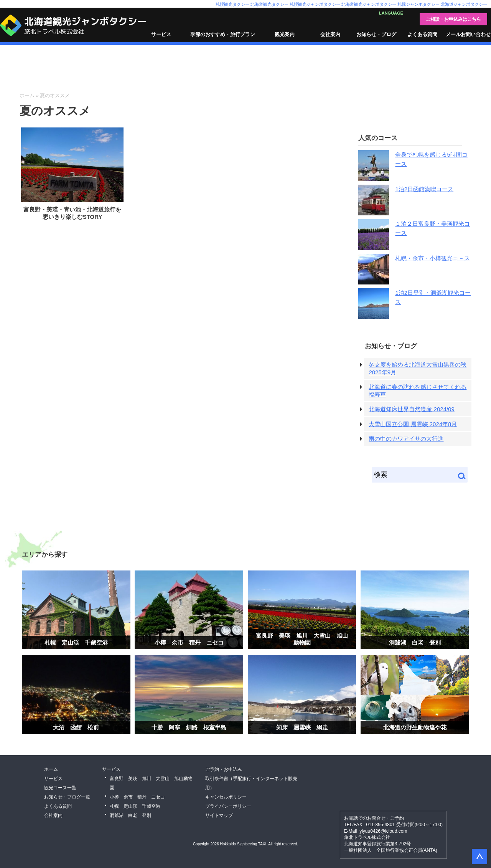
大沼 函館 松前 (76, 727)
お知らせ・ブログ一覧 (67, 797)
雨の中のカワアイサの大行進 (406, 439)
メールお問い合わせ (468, 34)
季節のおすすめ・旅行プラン (223, 34)
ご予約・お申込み (224, 769)
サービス (161, 34)
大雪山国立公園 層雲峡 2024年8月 (413, 424)
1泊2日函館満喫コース (424, 189)
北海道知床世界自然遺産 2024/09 (411, 409)
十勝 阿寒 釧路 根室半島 (189, 727)
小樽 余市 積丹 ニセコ (189, 642)
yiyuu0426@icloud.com (383, 831)
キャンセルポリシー (226, 797)
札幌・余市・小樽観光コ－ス (433, 258)
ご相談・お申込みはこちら (453, 19)
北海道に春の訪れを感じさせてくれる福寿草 (418, 391)
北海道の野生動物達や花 (415, 727)
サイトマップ (219, 815)
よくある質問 (422, 34)
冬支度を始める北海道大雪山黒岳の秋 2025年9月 (418, 368)
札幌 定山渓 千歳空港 (76, 642)
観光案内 (285, 34)
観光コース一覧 (60, 788)
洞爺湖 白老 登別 (415, 642)
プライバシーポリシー (228, 806)
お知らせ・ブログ (376, 34)
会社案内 (330, 34)
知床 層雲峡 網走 (302, 727)
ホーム (27, 95)
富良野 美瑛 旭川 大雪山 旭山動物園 (302, 639)
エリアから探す (45, 554)
